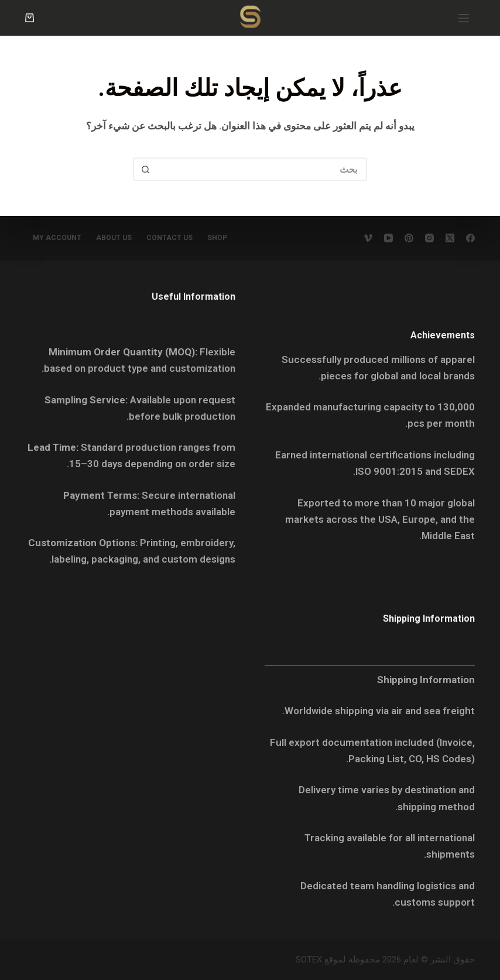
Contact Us (169, 238)
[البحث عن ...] (262, 169)
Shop (217, 238)
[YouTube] (388, 238)
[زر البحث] (145, 169)
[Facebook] (470, 238)
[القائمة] (464, 18)
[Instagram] (429, 238)
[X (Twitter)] (450, 238)
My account (57, 238)
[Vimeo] (368, 238)
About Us (114, 238)
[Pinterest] (409, 238)
